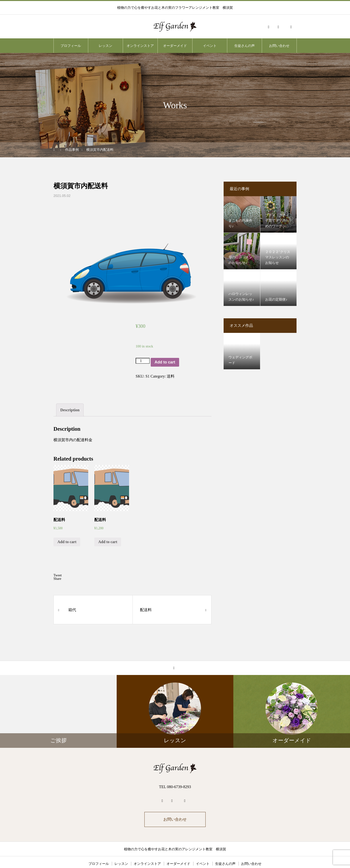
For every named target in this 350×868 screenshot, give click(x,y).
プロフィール (71, 46)
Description (70, 392)
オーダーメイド (175, 46)
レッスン (105, 46)
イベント (210, 46)
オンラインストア (140, 46)
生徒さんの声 (245, 46)
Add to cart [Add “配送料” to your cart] (67, 524)
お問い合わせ (279, 46)
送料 (171, 376)
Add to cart (165, 362)
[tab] (70, 392)
